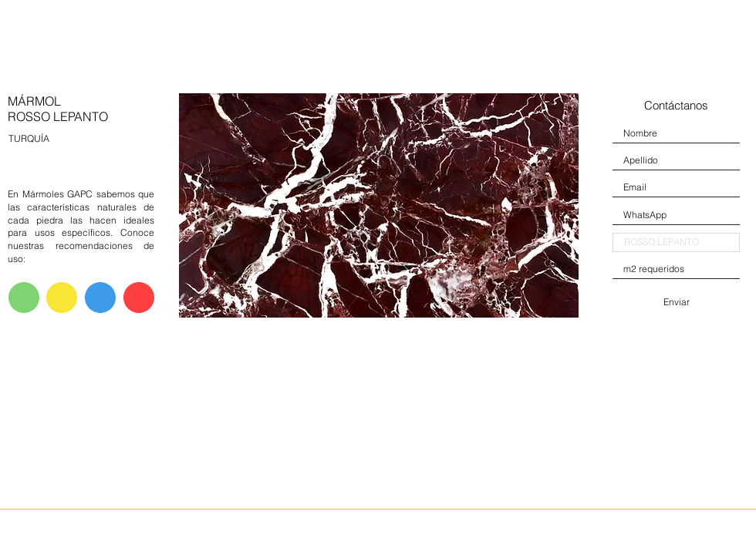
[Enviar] (676, 302)
